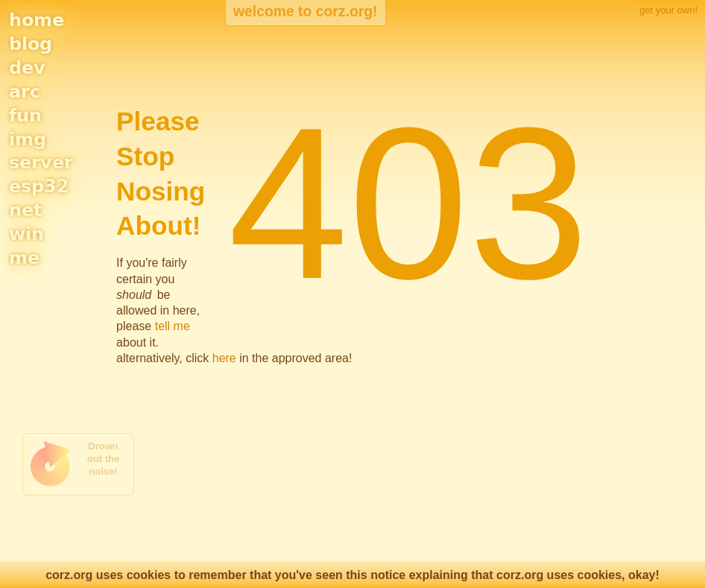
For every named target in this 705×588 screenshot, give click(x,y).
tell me (173, 326)
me (24, 258)
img (28, 139)
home (37, 20)
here (224, 358)
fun (25, 116)
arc (25, 92)
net (25, 210)
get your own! (668, 10)
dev (27, 68)
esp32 (39, 186)
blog (31, 44)
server (41, 162)
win (26, 234)
